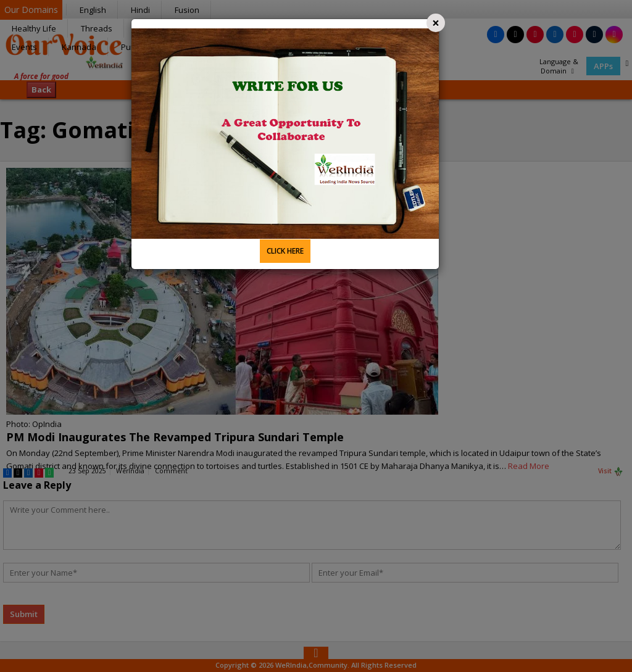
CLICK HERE (285, 251)
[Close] (436, 23)
